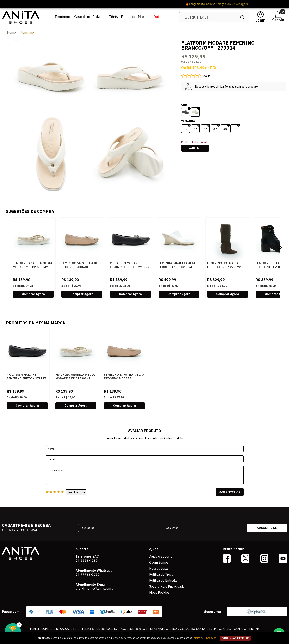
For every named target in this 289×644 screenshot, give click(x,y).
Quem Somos (159, 562)
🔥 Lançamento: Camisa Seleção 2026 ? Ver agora (145, 4)
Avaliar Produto (230, 492)
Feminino (62, 17)
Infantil (99, 17)
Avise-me (195, 148)
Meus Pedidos (159, 592)
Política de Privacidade (204, 638)
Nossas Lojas (159, 568)
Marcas (144, 17)
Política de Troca (161, 574)
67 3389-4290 (87, 560)
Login (260, 20)
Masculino (82, 17)
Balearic (128, 17)
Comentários (145, 475)
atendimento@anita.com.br (95, 588)
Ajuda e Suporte (161, 556)
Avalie (207, 76)
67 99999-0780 (88, 574)
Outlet (159, 17)
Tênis (113, 17)
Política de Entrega (163, 580)
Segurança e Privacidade (167, 586)
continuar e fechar (235, 638)
